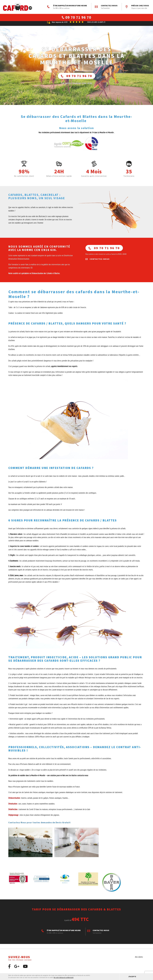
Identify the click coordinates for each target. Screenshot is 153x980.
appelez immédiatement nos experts (64, 369)
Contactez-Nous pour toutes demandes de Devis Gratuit (39, 825)
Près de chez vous (137, 7)
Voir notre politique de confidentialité (64, 978)
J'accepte (132, 977)
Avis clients (139, 960)
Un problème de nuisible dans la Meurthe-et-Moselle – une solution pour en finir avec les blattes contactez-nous (49, 778)
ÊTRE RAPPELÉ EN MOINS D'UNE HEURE (67, 7)
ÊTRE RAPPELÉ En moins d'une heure (76, 86)
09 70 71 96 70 (77, 79)
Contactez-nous (106, 7)
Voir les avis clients (97, 25)
